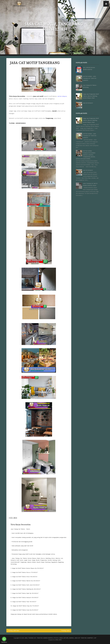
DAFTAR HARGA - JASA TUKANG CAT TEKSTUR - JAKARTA (90, 78)
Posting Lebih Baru (14, 631)
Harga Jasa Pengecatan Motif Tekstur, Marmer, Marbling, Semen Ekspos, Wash (91, 96)
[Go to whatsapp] (4, 639)
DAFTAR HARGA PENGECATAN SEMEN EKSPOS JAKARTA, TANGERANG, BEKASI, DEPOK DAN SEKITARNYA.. (86, 155)
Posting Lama (66, 631)
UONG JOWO (58, 640)
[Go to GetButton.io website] (4, 642)
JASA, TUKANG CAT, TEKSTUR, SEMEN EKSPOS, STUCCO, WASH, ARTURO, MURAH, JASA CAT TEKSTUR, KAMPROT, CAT (60, 638)
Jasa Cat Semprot (88, 103)
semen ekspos (62, 96)
